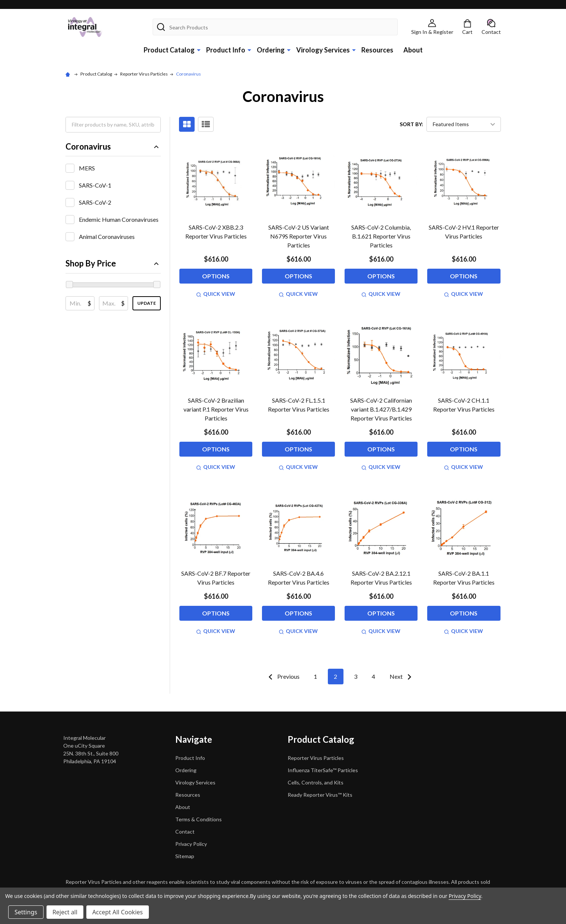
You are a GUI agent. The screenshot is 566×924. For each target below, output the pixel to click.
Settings (26, 912)
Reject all (65, 912)
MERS (87, 168)
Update (147, 303)
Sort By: (411, 124)
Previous (282, 677)
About (413, 50)
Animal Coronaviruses (107, 236)
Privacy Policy (191, 844)
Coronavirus (113, 146)
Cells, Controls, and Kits (316, 782)
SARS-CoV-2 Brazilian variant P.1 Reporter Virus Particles (216, 409)
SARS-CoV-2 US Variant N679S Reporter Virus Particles (299, 236)
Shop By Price (113, 263)
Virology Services (323, 50)
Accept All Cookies (118, 912)
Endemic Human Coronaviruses (119, 219)
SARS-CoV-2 (95, 202)
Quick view (216, 294)
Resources (377, 50)
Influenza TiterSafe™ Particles (323, 770)
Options (216, 276)
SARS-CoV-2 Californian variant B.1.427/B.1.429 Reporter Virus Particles (381, 409)
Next (402, 677)
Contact (185, 832)
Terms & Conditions (199, 819)
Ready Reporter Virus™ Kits (320, 795)
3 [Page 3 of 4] (356, 676)
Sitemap (185, 856)
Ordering (271, 50)
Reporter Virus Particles (316, 758)
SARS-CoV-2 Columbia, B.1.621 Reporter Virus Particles (381, 236)
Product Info (226, 50)
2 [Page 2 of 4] (335, 676)
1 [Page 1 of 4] (315, 676)
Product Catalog (169, 50)
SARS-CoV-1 (95, 185)
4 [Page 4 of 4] (373, 676)
